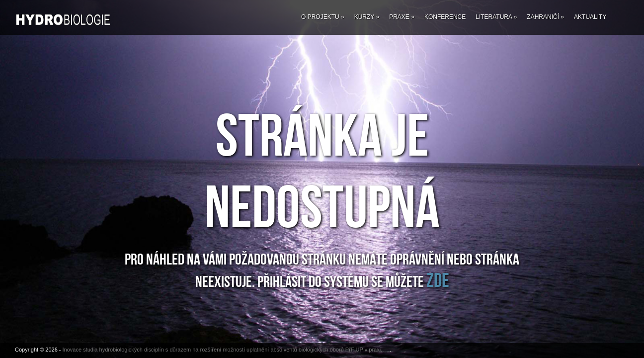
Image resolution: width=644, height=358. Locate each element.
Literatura (496, 17)
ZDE (438, 281)
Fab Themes (389, 351)
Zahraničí (545, 17)
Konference (445, 17)
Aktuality (590, 17)
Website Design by (385, 351)
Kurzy (367, 17)
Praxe (402, 17)
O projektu (323, 17)
